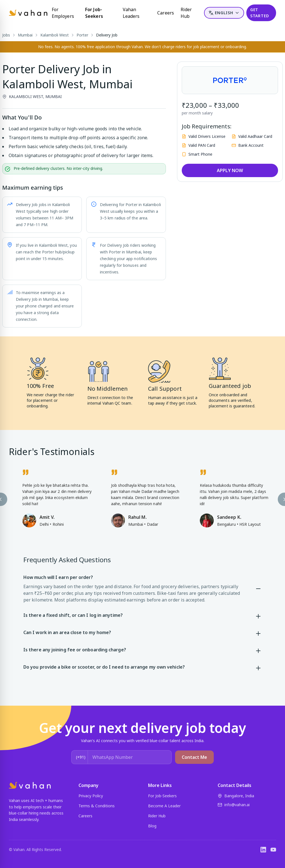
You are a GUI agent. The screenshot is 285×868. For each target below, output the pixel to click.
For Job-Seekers (94, 13)
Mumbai (25, 35)
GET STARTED (260, 13)
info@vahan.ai (234, 805)
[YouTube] (273, 850)
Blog (152, 826)
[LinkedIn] (263, 850)
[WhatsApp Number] (130, 757)
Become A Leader (164, 806)
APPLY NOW (230, 170)
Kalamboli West (55, 35)
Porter (82, 35)
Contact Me (194, 757)
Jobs (6, 35)
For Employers (63, 13)
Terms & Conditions (97, 806)
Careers (166, 13)
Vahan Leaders (131, 13)
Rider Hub (186, 13)
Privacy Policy (91, 796)
